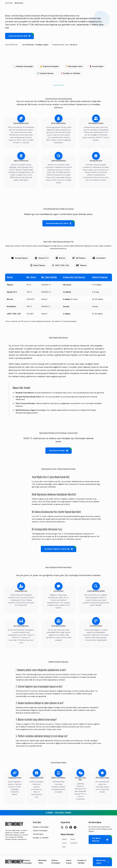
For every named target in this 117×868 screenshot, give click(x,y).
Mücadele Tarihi (42, 862)
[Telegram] (75, 827)
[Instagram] (66, 827)
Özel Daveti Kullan (60, 450)
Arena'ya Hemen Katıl (21, 35)
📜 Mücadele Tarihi (74, 66)
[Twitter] (62, 827)
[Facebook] (71, 827)
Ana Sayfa (9, 3)
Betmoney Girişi (104, 861)
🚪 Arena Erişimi (96, 66)
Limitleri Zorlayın (48, 36)
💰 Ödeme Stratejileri (49, 66)
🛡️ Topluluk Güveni (45, 73)
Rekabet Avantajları (27, 862)
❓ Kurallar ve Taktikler (70, 73)
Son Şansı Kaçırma (102, 839)
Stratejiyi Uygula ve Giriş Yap (60, 548)
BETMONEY (14, 862)
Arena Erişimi (69, 862)
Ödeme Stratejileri (56, 862)
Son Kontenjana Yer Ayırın (60, 222)
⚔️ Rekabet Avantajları (23, 66)
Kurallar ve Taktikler (82, 862)
